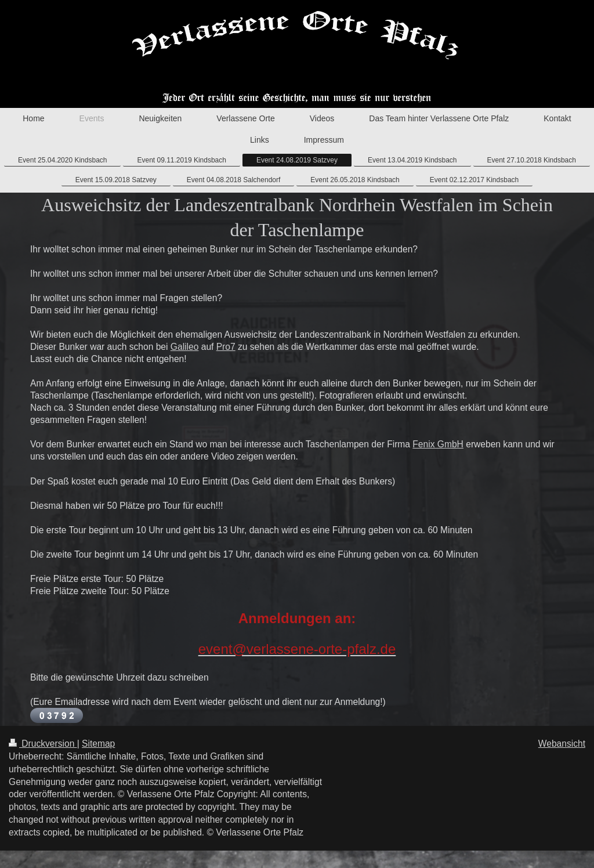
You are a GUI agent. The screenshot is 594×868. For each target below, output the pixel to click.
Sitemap (98, 744)
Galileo (185, 347)
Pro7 (226, 347)
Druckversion (43, 744)
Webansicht (562, 744)
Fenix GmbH (438, 444)
